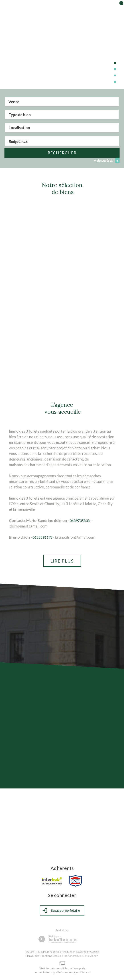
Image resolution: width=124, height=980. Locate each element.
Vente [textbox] (14, 102)
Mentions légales (51, 956)
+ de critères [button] (107, 161)
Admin (94, 956)
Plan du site (32, 956)
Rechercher (62, 153)
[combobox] (62, 102)
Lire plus (62, 561)
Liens (86, 956)
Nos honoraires (72, 956)
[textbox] (62, 115)
